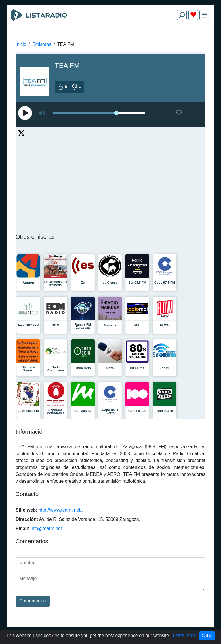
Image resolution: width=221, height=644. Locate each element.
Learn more (184, 635)
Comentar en (33, 601)
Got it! (207, 636)
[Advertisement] (110, 38)
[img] (204, 15)
